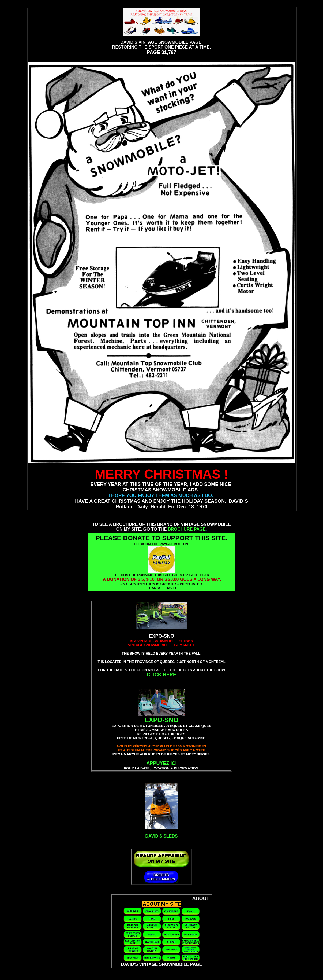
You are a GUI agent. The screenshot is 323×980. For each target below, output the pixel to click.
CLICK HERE (161, 675)
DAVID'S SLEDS (162, 836)
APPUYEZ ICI (161, 763)
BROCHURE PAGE (187, 529)
